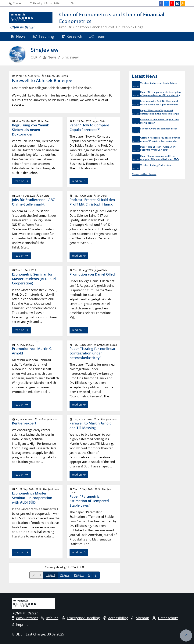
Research (72, 36)
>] (96, 575)
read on (21, 181)
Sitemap (140, 618)
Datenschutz (165, 618)
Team (97, 36)
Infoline (50, 618)
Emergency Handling (81, 618)
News (18, 36)
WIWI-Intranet (25, 618)
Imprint (20, 625)
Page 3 (79, 575)
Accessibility (115, 618)
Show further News (144, 174)
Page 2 (65, 575)
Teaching (43, 36)
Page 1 (50, 575)
